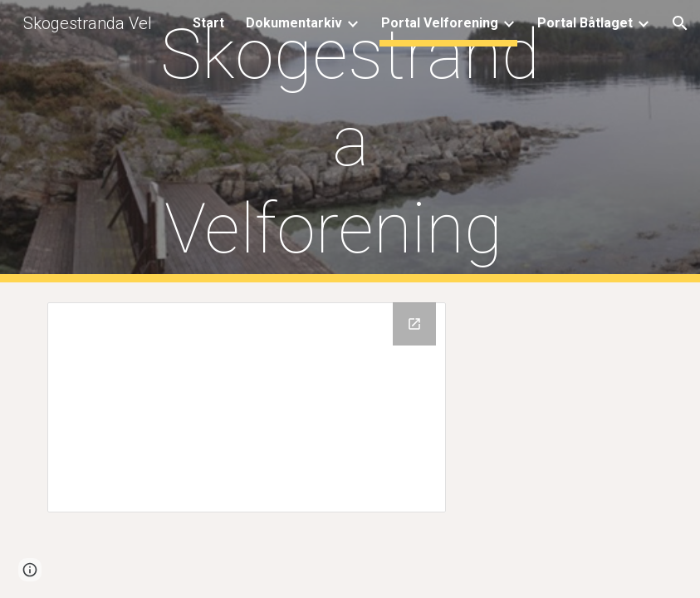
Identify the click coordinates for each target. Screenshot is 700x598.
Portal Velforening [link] (440, 23)
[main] (350, 142)
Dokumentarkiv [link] (294, 23)
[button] (680, 23)
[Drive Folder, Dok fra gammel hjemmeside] (246, 407)
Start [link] (208, 23)
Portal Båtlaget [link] (585, 23)
